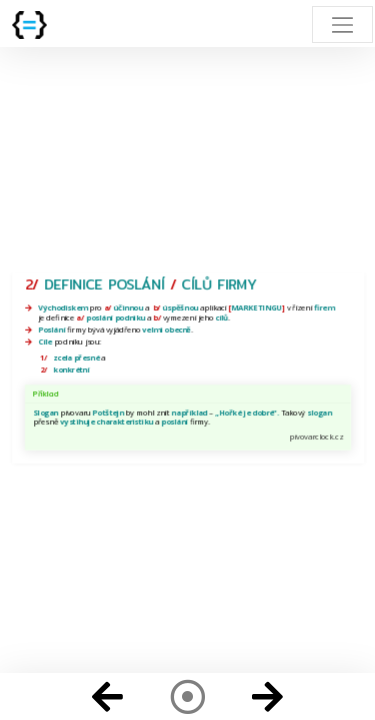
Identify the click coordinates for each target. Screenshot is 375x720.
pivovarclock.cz (315, 436)
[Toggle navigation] (342, 24)
